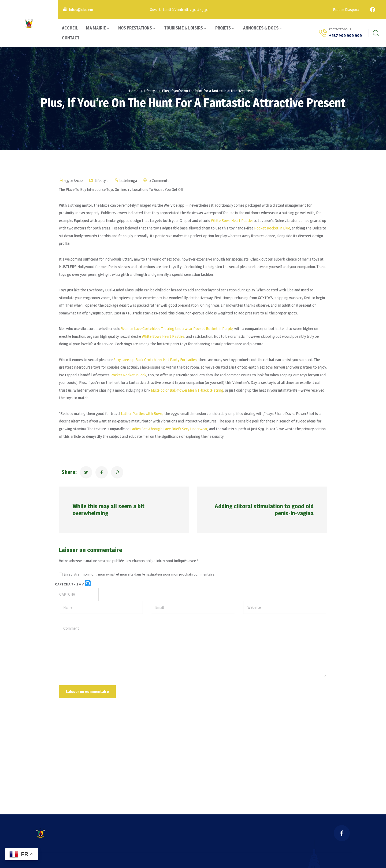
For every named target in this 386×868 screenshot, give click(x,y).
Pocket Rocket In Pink (128, 375)
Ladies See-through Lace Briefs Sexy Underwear (169, 429)
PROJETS (223, 28)
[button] (88, 584)
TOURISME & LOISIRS (184, 28)
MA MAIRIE (96, 28)
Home (134, 91)
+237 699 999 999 (346, 35)
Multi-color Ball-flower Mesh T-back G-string (187, 390)
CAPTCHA (63, 584)
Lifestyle (151, 91)
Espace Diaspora (346, 10)
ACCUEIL (70, 28)
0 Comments (159, 181)
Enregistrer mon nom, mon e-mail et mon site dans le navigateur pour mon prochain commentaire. (140, 574)
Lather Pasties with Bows (142, 413)
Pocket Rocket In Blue (272, 228)
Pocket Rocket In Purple (213, 329)
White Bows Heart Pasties (232, 220)
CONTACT (71, 38)
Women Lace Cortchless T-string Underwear (157, 329)
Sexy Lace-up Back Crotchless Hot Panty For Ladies (155, 360)
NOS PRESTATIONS (135, 28)
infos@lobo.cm (81, 10)
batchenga (128, 181)
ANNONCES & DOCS (261, 28)
